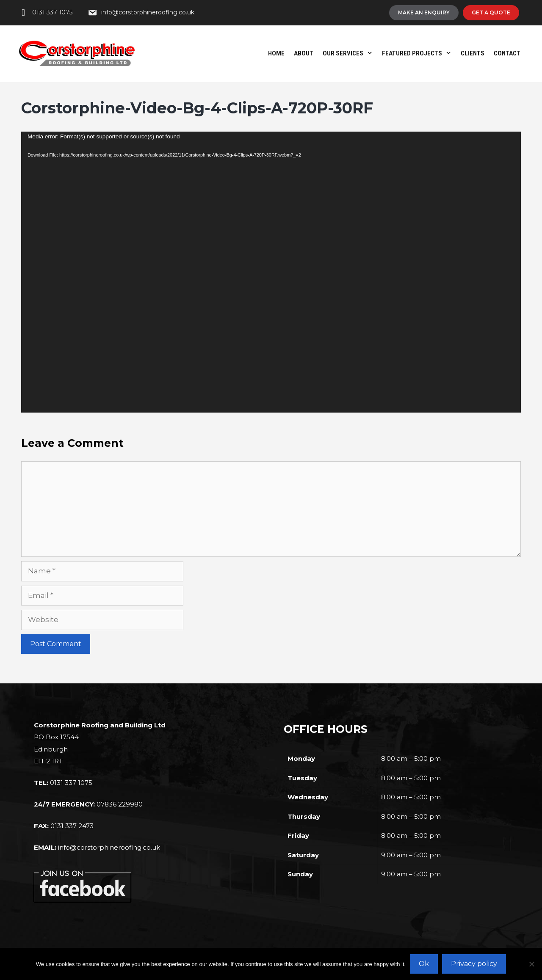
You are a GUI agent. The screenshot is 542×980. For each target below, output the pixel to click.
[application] (271, 272)
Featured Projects (419, 53)
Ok (424, 964)
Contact (507, 53)
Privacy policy (474, 964)
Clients (473, 53)
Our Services (350, 53)
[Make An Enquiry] (424, 13)
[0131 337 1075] (46, 13)
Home (276, 53)
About (304, 53)
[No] (531, 964)
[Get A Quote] (491, 13)
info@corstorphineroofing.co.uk (109, 847)
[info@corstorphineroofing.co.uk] (141, 13)
